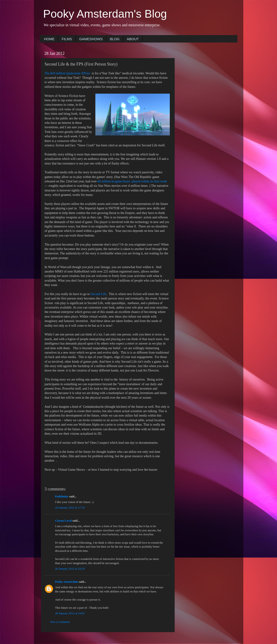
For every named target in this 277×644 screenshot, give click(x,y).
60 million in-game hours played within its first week (132, 181)
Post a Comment (60, 622)
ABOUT (133, 39)
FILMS (67, 39)
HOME (49, 39)
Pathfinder (62, 496)
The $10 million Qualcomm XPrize (67, 73)
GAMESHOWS (91, 39)
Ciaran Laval (63, 521)
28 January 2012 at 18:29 (70, 569)
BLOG (115, 39)
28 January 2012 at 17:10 (70, 508)
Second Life (98, 294)
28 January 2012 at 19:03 (70, 613)
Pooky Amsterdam (67, 582)
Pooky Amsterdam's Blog (105, 14)
